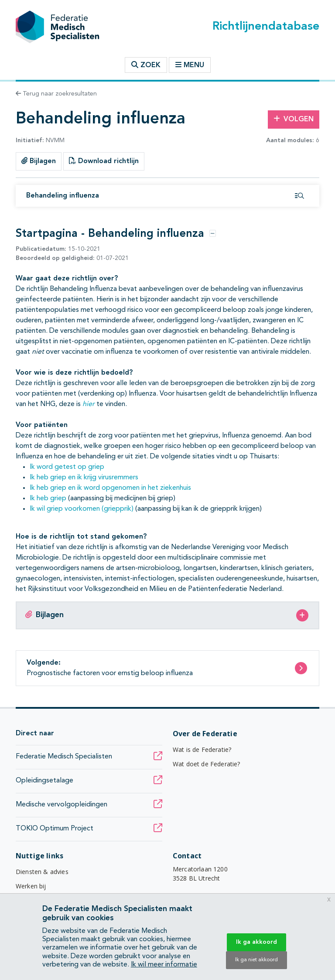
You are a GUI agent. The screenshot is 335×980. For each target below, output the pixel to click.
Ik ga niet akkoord (256, 960)
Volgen (294, 119)
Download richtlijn (104, 161)
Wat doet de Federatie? (207, 764)
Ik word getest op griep (67, 467)
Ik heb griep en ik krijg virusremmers (84, 478)
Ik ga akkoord (256, 942)
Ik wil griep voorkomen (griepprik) (82, 509)
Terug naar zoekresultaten (56, 94)
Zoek (146, 65)
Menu (190, 65)
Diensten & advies (42, 872)
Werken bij (31, 886)
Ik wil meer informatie (164, 965)
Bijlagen (39, 161)
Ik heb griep (48, 499)
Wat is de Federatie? (202, 750)
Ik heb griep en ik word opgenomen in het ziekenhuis (110, 488)
